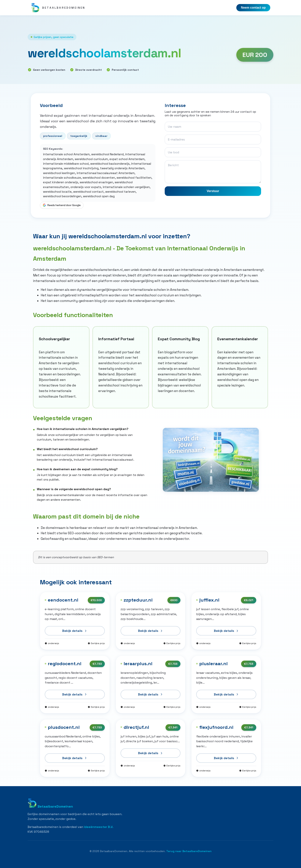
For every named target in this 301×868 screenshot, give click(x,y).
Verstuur (213, 191)
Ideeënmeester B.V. (99, 827)
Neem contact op (253, 8)
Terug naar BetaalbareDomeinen (189, 851)
